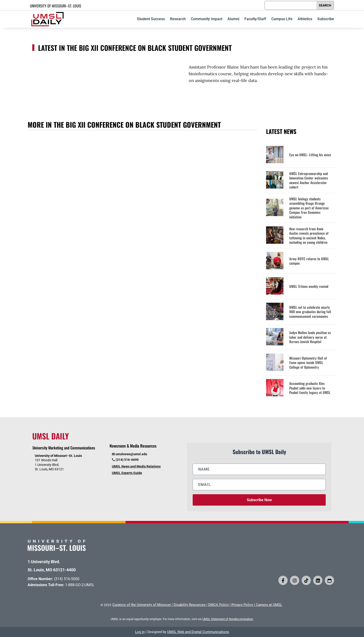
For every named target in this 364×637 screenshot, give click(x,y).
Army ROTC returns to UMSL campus (309, 261)
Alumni (233, 19)
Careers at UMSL (269, 605)
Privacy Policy (242, 605)
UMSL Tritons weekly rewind (309, 286)
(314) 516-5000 (67, 579)
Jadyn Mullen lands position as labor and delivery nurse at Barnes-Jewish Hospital (310, 337)
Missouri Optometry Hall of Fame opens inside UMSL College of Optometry (308, 363)
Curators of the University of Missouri (142, 605)
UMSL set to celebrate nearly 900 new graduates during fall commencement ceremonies (310, 312)
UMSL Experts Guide (127, 473)
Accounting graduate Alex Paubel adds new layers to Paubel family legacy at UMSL (310, 388)
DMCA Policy (218, 605)
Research (178, 19)
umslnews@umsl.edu (131, 454)
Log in (140, 632)
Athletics (305, 19)
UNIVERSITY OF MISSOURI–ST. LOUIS (56, 6)
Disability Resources (190, 605)
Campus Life (282, 19)
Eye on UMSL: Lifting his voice (310, 155)
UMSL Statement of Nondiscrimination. (228, 619)
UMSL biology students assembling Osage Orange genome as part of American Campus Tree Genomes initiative (309, 208)
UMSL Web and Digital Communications (198, 632)
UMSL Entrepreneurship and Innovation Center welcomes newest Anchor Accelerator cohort (309, 180)
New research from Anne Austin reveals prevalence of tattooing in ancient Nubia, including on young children (309, 236)
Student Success (151, 19)
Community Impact (207, 19)
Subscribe (326, 19)
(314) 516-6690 (127, 460)
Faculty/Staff (255, 19)
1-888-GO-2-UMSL (80, 585)
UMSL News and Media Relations (136, 466)
